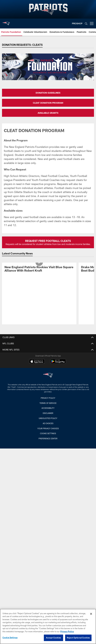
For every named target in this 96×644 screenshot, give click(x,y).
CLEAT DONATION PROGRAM (48, 103)
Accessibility (48, 408)
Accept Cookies (53, 638)
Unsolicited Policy (48, 418)
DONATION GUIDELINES (48, 93)
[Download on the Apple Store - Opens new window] (37, 362)
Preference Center (48, 438)
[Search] (86, 24)
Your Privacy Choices (48, 428)
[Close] (91, 614)
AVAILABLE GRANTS (48, 113)
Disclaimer (48, 413)
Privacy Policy (48, 398)
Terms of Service (48, 403)
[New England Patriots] (48, 376)
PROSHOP (77, 23)
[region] (48, 626)
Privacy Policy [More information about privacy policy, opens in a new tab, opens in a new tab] (67, 631)
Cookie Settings (48, 433)
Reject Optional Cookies (78, 638)
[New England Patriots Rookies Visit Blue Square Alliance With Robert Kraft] (39, 269)
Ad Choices (48, 423)
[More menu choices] (92, 24)
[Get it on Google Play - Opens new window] (58, 363)
